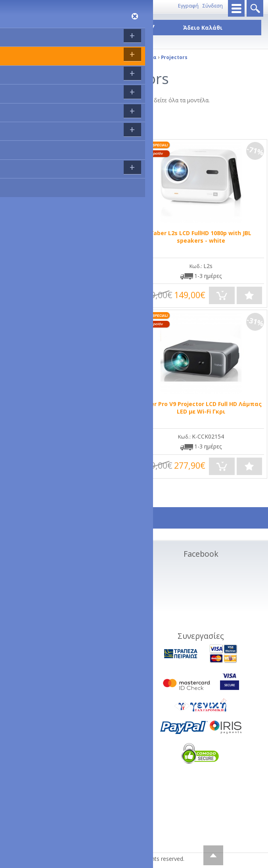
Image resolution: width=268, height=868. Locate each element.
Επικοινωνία (49, 6)
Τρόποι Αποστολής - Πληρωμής (60, 578)
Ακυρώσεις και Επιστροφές (54, 587)
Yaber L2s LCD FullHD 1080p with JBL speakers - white (201, 237)
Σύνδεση (213, 6)
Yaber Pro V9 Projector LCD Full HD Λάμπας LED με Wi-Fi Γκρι (201, 408)
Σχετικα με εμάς (40, 568)
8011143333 (18, 6)
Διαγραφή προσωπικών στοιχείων (64, 616)
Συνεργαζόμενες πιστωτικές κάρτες (65, 597)
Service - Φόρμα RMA (47, 635)
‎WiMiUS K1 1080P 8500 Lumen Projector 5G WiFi (67, 408)
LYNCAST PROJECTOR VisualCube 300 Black (67, 233)
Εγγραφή (188, 6)
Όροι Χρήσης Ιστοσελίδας (53, 606)
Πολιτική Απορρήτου (47, 626)
